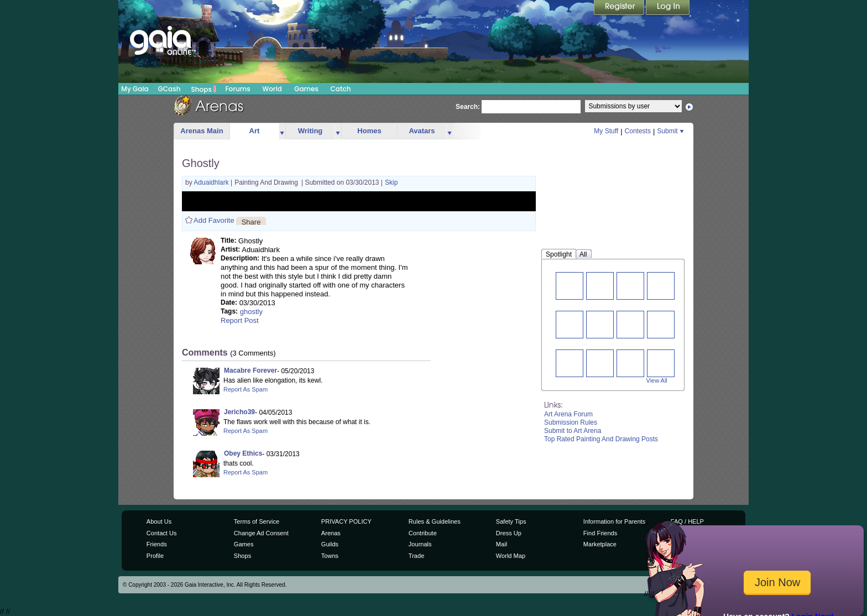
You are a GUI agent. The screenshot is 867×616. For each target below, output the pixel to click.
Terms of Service (257, 521)
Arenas (331, 533)
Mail (502, 544)
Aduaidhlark (212, 182)
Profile (155, 556)
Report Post (240, 320)
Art (255, 131)
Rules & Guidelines (435, 521)
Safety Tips (511, 521)
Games (306, 89)
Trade (416, 556)
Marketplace (600, 544)
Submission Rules (571, 422)
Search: (468, 107)
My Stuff (606, 131)
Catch (341, 89)
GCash (169, 89)
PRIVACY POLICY (346, 521)
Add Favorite (214, 220)
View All (657, 380)
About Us (159, 521)
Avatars (422, 131)
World (272, 89)
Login (668, 8)
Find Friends (600, 533)
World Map (511, 556)
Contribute (423, 533)
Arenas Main (202, 131)
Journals (420, 544)
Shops (204, 89)
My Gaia (135, 89)
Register (620, 8)
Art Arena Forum (568, 414)
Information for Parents (614, 521)
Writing (310, 131)
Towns (330, 556)
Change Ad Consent (261, 533)
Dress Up (509, 533)
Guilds (330, 544)
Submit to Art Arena (573, 431)
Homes (369, 131)
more (282, 131)
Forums (237, 89)
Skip (391, 182)
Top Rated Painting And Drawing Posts (601, 439)
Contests (638, 131)
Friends (157, 544)
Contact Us (162, 533)
